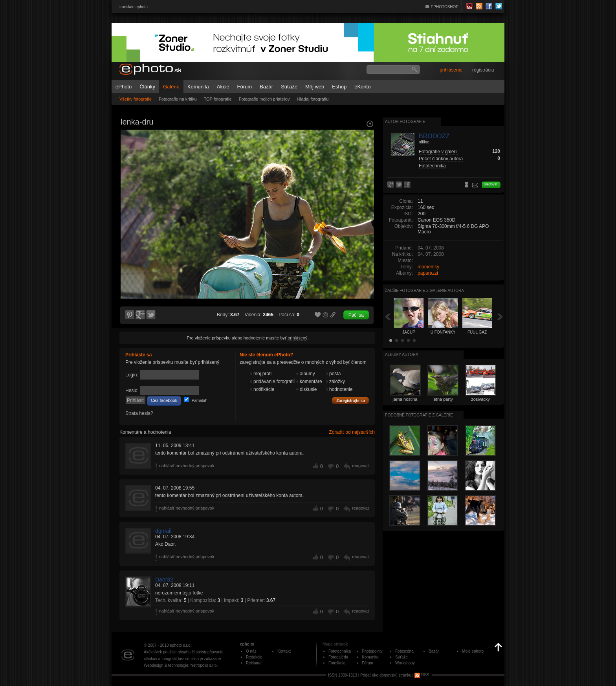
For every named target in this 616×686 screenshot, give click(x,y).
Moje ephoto (473, 651)
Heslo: (132, 391)
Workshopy (405, 663)
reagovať (361, 466)
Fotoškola (337, 663)
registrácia (483, 70)
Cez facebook (164, 400)
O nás (251, 651)
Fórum (245, 87)
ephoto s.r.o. (181, 645)
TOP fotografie (218, 99)
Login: (132, 375)
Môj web (315, 87)
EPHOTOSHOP (445, 7)
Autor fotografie (405, 122)
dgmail (163, 531)
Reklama (254, 663)
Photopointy (372, 651)
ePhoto (124, 87)
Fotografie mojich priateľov (264, 99)
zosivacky (480, 399)
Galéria (171, 87)
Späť (388, 316)
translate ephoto (134, 7)
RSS (422, 675)
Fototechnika (432, 166)
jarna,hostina (405, 399)
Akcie (223, 87)
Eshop (339, 87)
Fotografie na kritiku (178, 99)
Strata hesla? (139, 413)
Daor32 (164, 580)
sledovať (491, 184)
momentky (428, 267)
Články (147, 87)
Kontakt (284, 651)
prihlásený (297, 338)
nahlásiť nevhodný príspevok (187, 466)
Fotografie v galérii (438, 152)
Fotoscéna (404, 651)
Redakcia (254, 657)
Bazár (266, 87)
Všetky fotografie (136, 99)
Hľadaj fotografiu (313, 99)
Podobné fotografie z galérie (419, 415)
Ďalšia (500, 316)
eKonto (362, 87)
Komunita (198, 87)
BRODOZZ (434, 136)
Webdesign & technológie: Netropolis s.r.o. (181, 665)
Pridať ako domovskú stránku (386, 675)
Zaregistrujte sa (350, 401)
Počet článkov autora (441, 159)
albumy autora (402, 355)
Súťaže (289, 87)
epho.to (247, 644)
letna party (443, 399)
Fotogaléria (338, 657)
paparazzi (428, 273)
